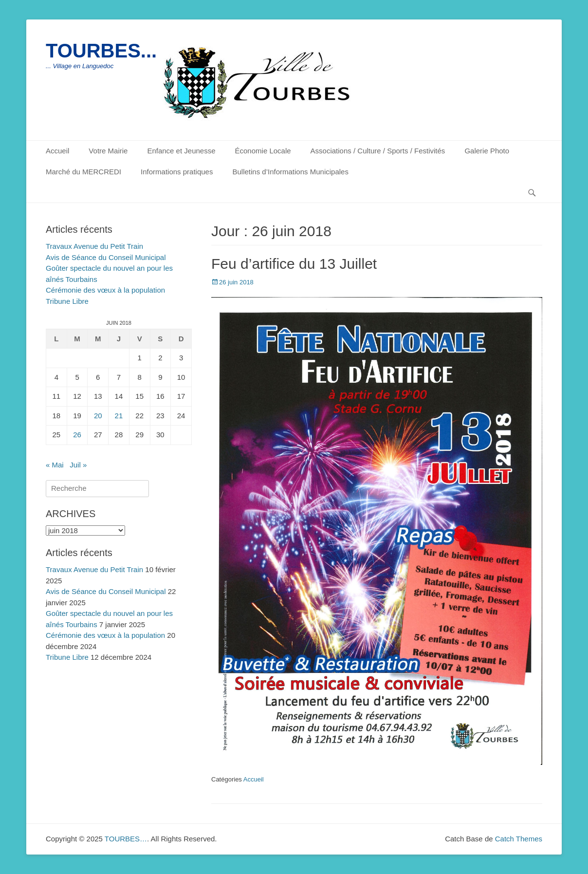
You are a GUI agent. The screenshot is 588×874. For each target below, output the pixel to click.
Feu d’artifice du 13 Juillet (294, 264)
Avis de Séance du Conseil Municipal (106, 257)
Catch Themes (519, 839)
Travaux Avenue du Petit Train (94, 246)
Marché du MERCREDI (83, 172)
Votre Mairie (108, 151)
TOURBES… (126, 839)
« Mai (55, 465)
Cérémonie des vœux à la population (105, 290)
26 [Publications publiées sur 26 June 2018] (77, 435)
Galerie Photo (487, 151)
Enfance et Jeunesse (181, 151)
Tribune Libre (67, 301)
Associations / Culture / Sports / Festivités (378, 151)
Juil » (78, 465)
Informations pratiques (177, 172)
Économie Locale (263, 151)
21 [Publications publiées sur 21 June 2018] (119, 416)
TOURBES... (101, 51)
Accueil (57, 151)
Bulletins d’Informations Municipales (290, 172)
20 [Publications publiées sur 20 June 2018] (98, 416)
